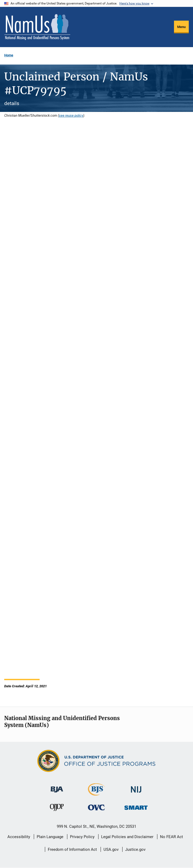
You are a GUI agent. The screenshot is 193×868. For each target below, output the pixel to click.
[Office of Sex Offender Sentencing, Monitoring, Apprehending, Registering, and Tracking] (136, 806)
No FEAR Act (171, 837)
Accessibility (19, 837)
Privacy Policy (82, 837)
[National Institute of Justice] (136, 787)
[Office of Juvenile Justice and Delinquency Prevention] (57, 809)
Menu (181, 27)
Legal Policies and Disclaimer (127, 837)
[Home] (37, 27)
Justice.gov (135, 849)
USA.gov (111, 849)
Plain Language (50, 837)
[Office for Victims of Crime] (96, 807)
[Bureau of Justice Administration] (57, 787)
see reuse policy (71, 115)
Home (9, 55)
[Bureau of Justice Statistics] (96, 793)
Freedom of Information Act (72, 849)
